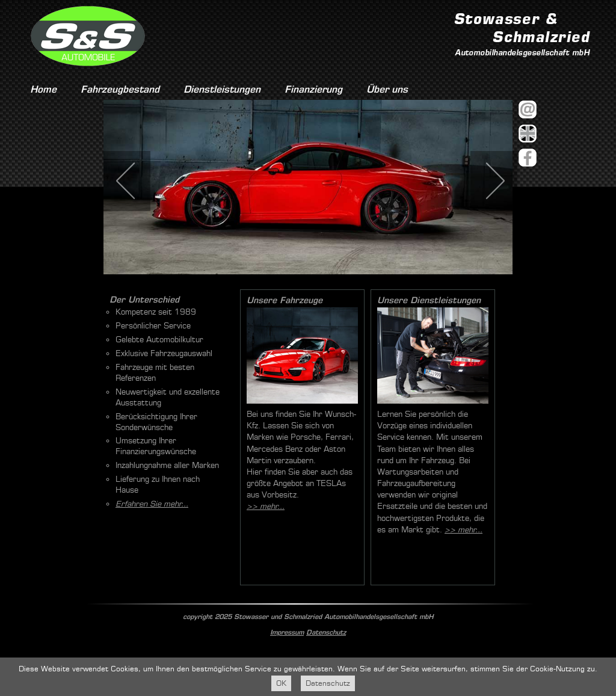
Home (43, 89)
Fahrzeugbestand (120, 89)
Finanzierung (313, 89)
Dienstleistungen (222, 89)
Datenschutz (326, 632)
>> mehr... (266, 506)
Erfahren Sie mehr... (152, 504)
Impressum (287, 632)
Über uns (387, 89)
